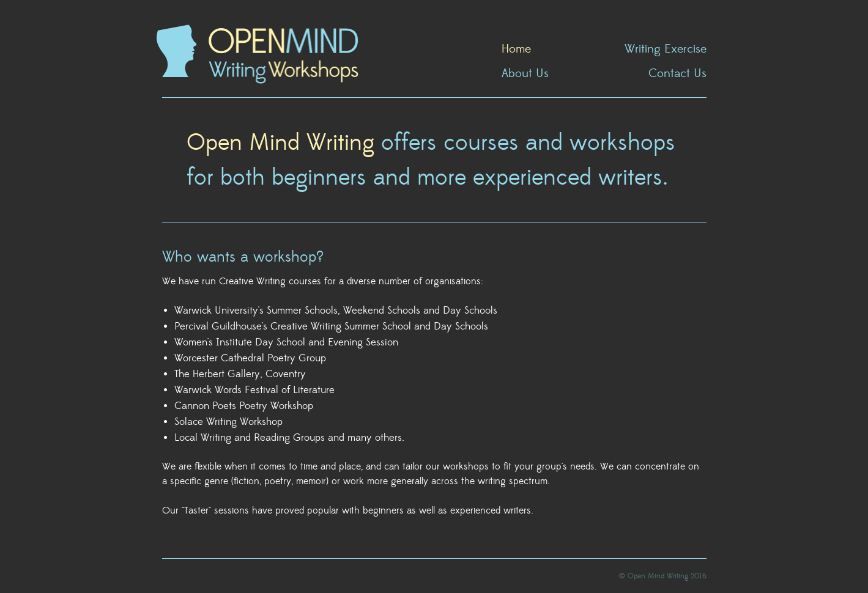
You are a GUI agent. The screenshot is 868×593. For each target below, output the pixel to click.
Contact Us (677, 74)
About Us (525, 74)
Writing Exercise (666, 50)
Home (516, 50)
